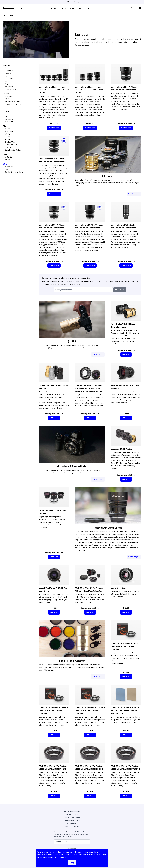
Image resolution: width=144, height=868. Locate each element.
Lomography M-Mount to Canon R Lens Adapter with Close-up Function (90, 710)
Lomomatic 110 (10, 89)
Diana (7, 81)
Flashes (7, 169)
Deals (88, 8)
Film (81, 8)
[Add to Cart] (126, 354)
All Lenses (8, 96)
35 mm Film (9, 131)
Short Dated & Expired (13, 150)
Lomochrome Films (12, 145)
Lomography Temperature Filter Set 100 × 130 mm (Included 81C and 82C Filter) (125, 710)
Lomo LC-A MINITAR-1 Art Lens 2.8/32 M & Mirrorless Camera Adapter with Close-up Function (89, 388)
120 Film (8, 134)
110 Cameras (9, 79)
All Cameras (9, 68)
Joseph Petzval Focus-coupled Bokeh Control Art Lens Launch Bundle (89, 90)
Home (5, 15)
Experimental (9, 76)
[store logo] (13, 8)
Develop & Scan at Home (14, 172)
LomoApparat (10, 71)
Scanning (8, 139)
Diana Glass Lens (119, 588)
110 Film (8, 137)
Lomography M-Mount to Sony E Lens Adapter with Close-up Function (125, 646)
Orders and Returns (72, 826)
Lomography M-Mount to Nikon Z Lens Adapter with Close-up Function (54, 710)
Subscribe (120, 290)
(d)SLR (7, 99)
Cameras (54, 8)
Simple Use (9, 84)
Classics (8, 73)
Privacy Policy (72, 814)
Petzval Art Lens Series (13, 104)
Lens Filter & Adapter (12, 107)
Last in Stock (10, 157)
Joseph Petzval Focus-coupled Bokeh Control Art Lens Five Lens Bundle (54, 90)
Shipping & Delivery (72, 817)
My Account (72, 823)
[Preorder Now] (54, 128)
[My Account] (132, 8)
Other (97, 8)
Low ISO (8, 147)
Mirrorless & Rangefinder (14, 102)
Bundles (8, 160)
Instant (73, 8)
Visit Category (134, 194)
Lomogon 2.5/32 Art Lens (122, 449)
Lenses (63, 8)
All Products (9, 122)
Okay (72, 863)
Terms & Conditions (72, 811)
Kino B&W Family (11, 142)
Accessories (9, 87)
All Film (7, 129)
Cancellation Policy (72, 820)
